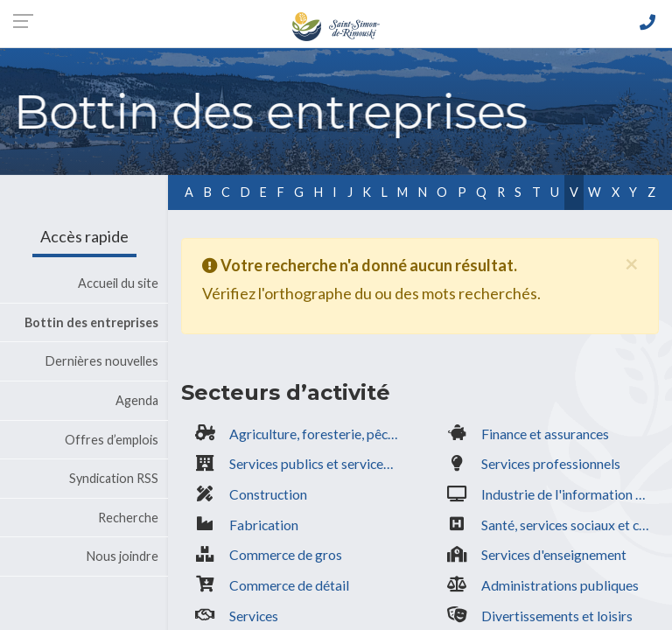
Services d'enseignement (554, 554)
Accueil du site (118, 283)
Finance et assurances (545, 434)
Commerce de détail (289, 585)
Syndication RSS (114, 478)
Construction (268, 494)
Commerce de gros (286, 554)
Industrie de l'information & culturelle (570, 494)
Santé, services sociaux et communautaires (570, 525)
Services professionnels (551, 463)
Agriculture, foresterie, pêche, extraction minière (318, 434)
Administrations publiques (560, 585)
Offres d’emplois (112, 440)
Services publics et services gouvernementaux (318, 463)
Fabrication (264, 525)
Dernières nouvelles (102, 361)
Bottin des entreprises (91, 322)
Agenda (137, 400)
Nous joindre (122, 556)
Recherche (128, 518)
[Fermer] (631, 262)
